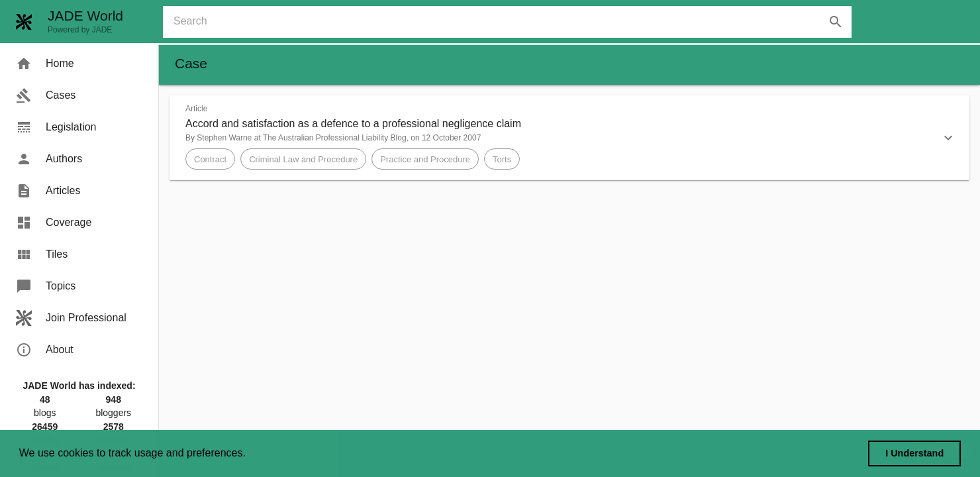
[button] (569, 138)
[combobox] (513, 22)
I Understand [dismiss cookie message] (914, 453)
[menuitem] (79, 64)
